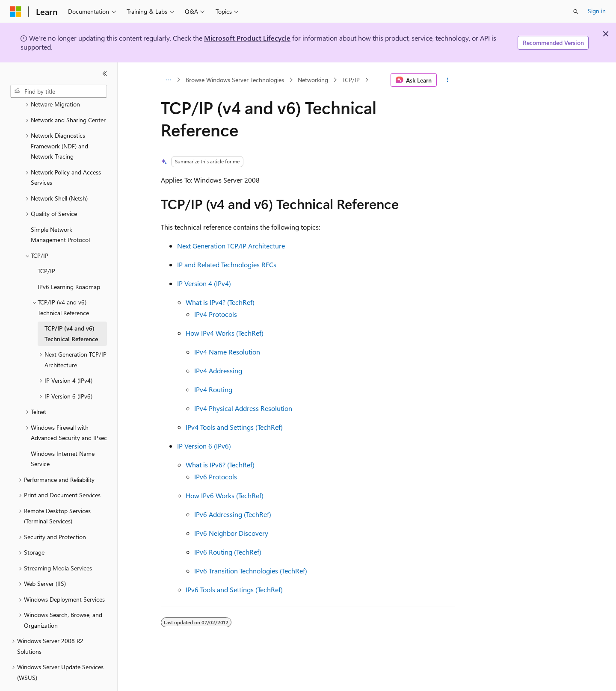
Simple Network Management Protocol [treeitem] (60, 211)
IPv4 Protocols (216, 314)
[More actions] (448, 80)
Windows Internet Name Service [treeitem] (63, 435)
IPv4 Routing (213, 389)
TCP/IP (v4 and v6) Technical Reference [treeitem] (71, 310)
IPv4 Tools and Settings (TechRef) (234, 427)
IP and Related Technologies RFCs (227, 264)
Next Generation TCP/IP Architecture (231, 246)
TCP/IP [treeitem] (46, 247)
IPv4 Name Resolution (227, 352)
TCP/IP (351, 80)
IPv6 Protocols (216, 477)
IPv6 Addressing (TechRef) (233, 514)
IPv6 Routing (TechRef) (228, 552)
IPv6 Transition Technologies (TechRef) (251, 571)
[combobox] (59, 92)
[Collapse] (105, 74)
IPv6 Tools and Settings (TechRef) (234, 589)
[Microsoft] (16, 12)
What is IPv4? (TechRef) (220, 302)
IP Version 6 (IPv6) (204, 446)
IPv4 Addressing (218, 371)
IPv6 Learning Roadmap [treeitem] (69, 263)
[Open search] (576, 12)
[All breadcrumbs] (168, 80)
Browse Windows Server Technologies (235, 80)
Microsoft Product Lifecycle (247, 38)
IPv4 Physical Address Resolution (243, 408)
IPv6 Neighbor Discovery (231, 533)
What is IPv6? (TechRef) (220, 465)
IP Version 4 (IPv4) (204, 283)
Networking (313, 80)
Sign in (597, 11)
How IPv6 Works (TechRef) (225, 495)
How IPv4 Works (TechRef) (225, 333)
